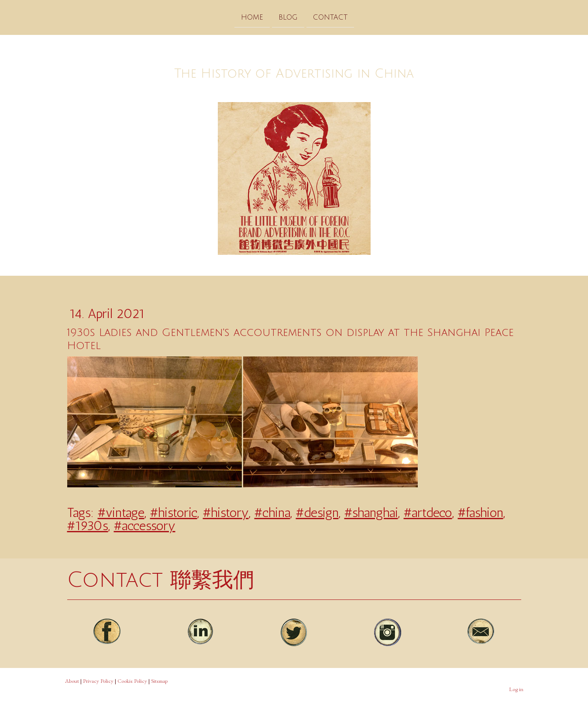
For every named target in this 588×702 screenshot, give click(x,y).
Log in (516, 689)
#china (272, 513)
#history (226, 513)
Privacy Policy (98, 681)
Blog (288, 17)
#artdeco (428, 513)
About (72, 681)
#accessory (145, 526)
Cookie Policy (132, 681)
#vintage (121, 513)
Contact (330, 17)
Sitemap (159, 681)
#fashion (481, 513)
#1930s (88, 526)
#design (317, 513)
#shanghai (371, 513)
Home (252, 17)
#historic (174, 513)
